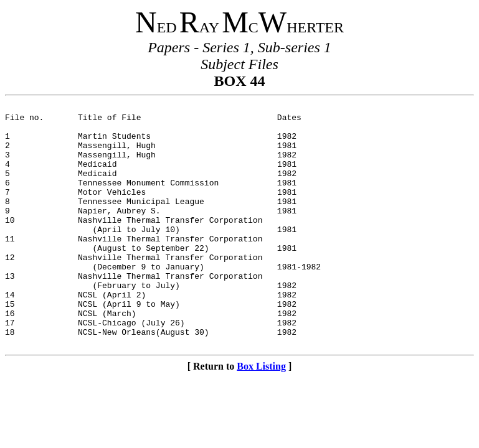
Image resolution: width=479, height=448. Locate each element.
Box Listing (261, 415)
